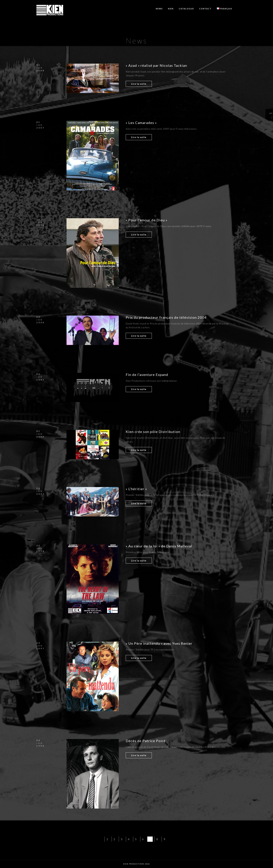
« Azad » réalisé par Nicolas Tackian (156, 65)
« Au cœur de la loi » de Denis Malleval (159, 546)
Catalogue (186, 9)
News (159, 9)
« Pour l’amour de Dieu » (147, 220)
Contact (205, 9)
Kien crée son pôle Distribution (153, 432)
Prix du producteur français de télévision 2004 (166, 317)
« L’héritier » (136, 489)
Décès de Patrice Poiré (146, 741)
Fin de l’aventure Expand (147, 375)
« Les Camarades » (141, 123)
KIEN (171, 9)
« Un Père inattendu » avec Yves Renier (159, 643)
